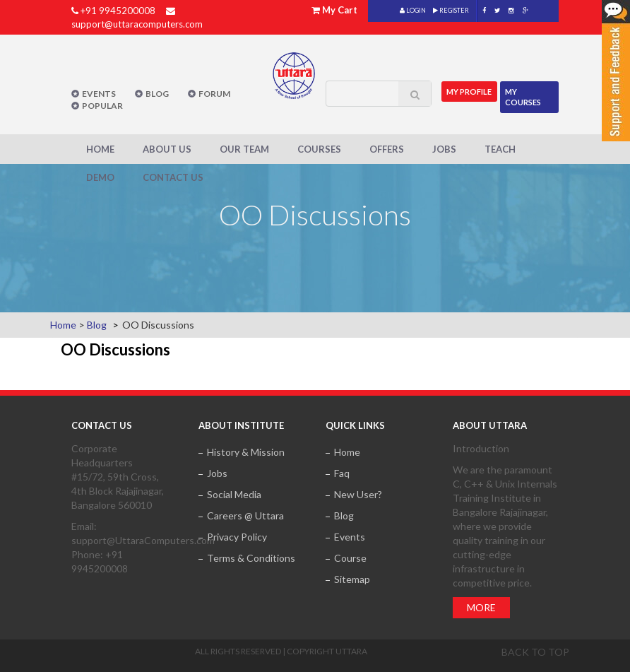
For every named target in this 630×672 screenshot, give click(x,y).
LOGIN (413, 10)
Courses (319, 149)
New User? (358, 494)
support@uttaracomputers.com (137, 24)
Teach (500, 149)
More (481, 607)
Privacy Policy (237, 537)
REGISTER (451, 10)
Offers (387, 149)
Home (100, 149)
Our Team (244, 149)
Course (350, 558)
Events (99, 94)
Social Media (234, 494)
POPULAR (102, 106)
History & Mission (246, 452)
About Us (167, 149)
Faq (342, 473)
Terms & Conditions (251, 558)
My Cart (340, 10)
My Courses (524, 96)
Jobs (444, 149)
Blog (157, 94)
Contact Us (173, 177)
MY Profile (470, 91)
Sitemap (352, 579)
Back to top (535, 652)
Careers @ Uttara (245, 515)
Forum (214, 94)
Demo (100, 177)
